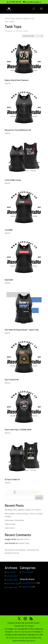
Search (39, 498)
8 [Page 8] (29, 492)
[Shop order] (32, 36)
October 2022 (12, 580)
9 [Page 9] (32, 492)
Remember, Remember (15, 520)
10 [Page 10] (36, 492)
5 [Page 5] (23, 492)
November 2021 (13, 584)
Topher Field (10, 524)
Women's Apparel (23, 18)
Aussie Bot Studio (29, 583)
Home (7, 18)
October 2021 (12, 587)
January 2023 (12, 576)
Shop (13, 18)
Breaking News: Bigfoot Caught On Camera (23, 510)
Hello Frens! (10, 528)
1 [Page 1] (12, 492)
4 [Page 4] (20, 492)
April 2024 (11, 572)
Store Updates (28, 572)
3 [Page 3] (18, 492)
